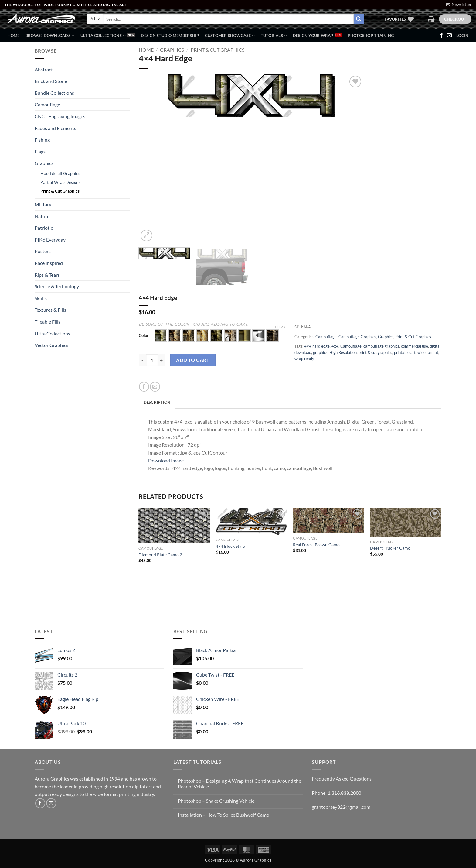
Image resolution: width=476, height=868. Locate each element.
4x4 (335, 346)
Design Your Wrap (313, 36)
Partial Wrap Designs (60, 182)
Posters (43, 251)
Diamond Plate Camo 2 (160, 555)
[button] (459, 5)
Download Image (166, 460)
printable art (405, 352)
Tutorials (274, 36)
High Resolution (343, 352)
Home (14, 36)
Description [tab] (157, 402)
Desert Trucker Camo (390, 548)
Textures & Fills (50, 310)
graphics (320, 352)
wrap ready (304, 359)
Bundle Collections (54, 93)
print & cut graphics (375, 352)
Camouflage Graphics (357, 337)
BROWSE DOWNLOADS (50, 36)
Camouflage (47, 104)
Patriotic (44, 228)
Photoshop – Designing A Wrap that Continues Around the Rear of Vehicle (240, 784)
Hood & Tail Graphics (60, 173)
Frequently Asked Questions (342, 779)
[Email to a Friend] (155, 387)
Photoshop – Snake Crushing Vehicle (216, 801)
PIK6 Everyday (50, 240)
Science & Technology (57, 286)
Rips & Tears (47, 275)
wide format (428, 352)
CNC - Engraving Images (60, 116)
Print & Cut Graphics (60, 191)
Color (144, 336)
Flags (40, 151)
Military (43, 204)
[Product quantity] (152, 360)
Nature (42, 216)
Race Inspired (49, 263)
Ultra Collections (103, 36)
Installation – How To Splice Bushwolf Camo (224, 815)
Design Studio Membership (170, 36)
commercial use (415, 346)
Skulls (41, 298)
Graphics (44, 163)
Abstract (44, 69)
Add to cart (193, 360)
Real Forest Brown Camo (316, 545)
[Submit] (359, 19)
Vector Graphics (51, 345)
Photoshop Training (371, 36)
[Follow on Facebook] (441, 36)
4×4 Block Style (230, 546)
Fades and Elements (55, 128)
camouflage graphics (381, 346)
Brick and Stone (51, 81)
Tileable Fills (48, 322)
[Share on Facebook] (144, 387)
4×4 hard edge (317, 346)
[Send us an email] (449, 36)
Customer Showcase (230, 36)
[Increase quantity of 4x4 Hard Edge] (162, 360)
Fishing (42, 140)
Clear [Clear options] (280, 327)
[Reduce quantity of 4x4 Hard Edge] (142, 360)
